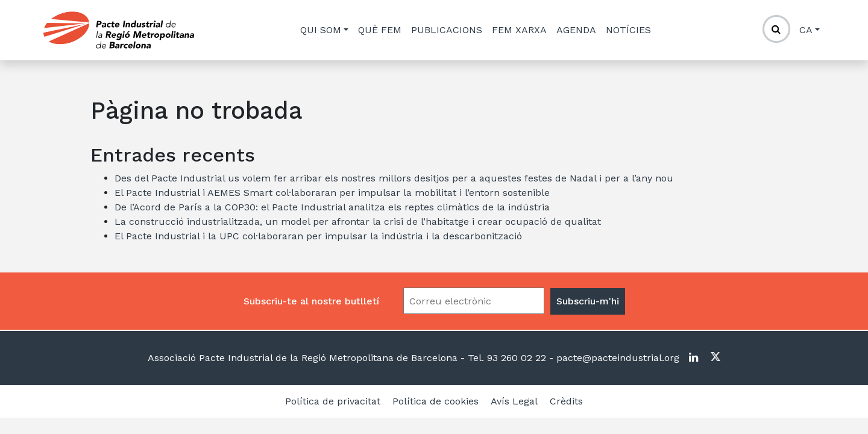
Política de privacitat (333, 401)
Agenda (576, 30)
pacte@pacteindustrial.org (616, 358)
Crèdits (566, 401)
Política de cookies (436, 401)
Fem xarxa (519, 30)
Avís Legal (514, 401)
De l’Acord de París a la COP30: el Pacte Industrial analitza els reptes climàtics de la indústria (332, 207)
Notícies (628, 30)
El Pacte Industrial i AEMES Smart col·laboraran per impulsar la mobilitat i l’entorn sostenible (332, 193)
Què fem (380, 30)
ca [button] (806, 30)
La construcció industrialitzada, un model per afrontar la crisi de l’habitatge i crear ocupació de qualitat (358, 222)
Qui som (321, 30)
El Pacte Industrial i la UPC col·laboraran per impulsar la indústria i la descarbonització (318, 236)
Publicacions (447, 30)
